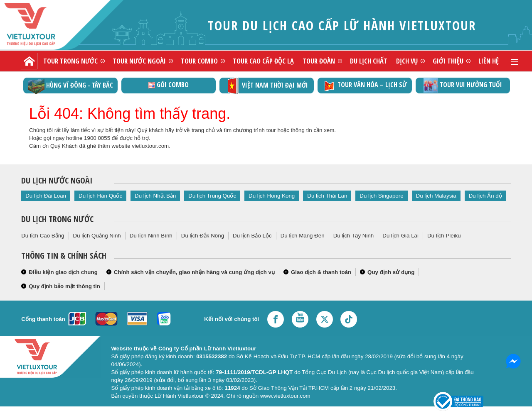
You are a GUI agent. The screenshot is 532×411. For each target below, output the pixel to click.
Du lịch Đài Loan (46, 196)
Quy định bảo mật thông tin (64, 286)
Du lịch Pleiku (444, 236)
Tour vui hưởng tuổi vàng (463, 86)
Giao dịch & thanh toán (321, 272)
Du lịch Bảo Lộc (252, 236)
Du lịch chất (369, 61)
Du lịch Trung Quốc (212, 196)
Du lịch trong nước (57, 219)
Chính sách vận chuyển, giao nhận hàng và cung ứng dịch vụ (194, 272)
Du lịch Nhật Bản (155, 196)
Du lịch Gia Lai (400, 236)
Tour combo (199, 61)
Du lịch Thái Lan (327, 196)
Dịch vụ (407, 61)
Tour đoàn (319, 61)
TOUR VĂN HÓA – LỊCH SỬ (365, 86)
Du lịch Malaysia (436, 196)
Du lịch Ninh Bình (151, 236)
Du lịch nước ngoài (57, 180)
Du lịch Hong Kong (272, 196)
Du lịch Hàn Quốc (100, 196)
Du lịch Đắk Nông (203, 236)
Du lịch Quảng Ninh (97, 236)
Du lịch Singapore (381, 196)
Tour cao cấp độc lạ (263, 61)
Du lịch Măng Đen (303, 236)
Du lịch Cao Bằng (43, 236)
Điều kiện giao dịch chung (63, 272)
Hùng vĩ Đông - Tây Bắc (70, 86)
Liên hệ (489, 61)
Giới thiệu (448, 61)
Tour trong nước (70, 61)
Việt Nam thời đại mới (267, 86)
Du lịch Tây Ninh (354, 236)
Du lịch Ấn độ (485, 196)
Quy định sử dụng (391, 272)
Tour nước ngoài (139, 61)
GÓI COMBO (169, 85)
